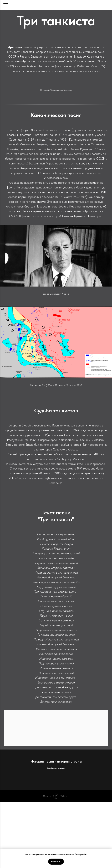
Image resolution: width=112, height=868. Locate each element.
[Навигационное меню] (6, 5)
